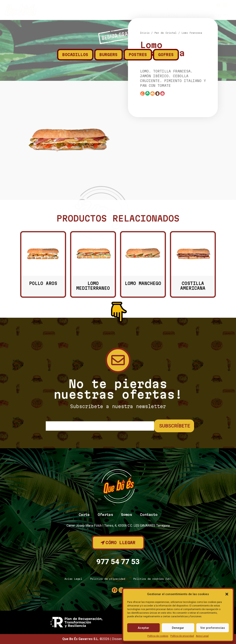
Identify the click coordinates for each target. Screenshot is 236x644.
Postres (138, 55)
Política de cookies (158, 636)
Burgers (109, 55)
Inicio (145, 106)
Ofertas (169, 15)
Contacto (217, 15)
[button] (227, 594)
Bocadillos (75, 55)
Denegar (178, 628)
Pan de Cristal (166, 106)
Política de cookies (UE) (152, 579)
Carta (145, 15)
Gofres (166, 55)
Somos (193, 15)
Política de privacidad (182, 636)
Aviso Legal (202, 636)
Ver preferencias (213, 628)
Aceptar (143, 628)
